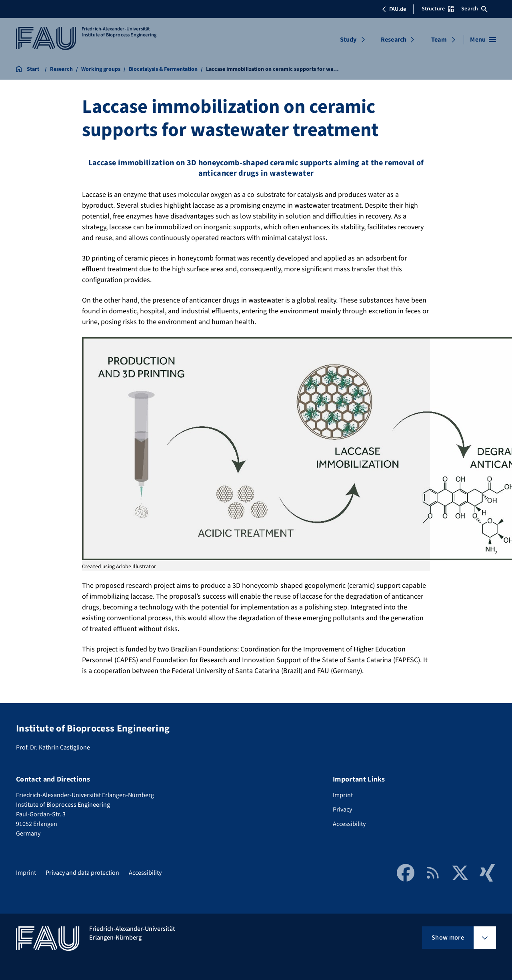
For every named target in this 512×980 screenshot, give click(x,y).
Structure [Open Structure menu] (438, 9)
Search (474, 9)
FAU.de (394, 9)
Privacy (342, 810)
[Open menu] (483, 40)
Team (439, 40)
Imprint (343, 795)
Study (348, 40)
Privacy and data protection (82, 873)
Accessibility (349, 824)
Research (394, 40)
